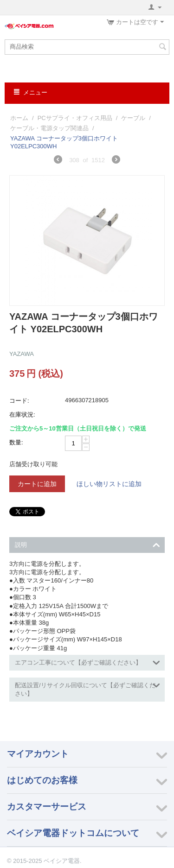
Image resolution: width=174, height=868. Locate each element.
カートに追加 (37, 484)
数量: (16, 442)
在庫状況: (22, 415)
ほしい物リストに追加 (109, 484)
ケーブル (133, 118)
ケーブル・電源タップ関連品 (49, 128)
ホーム (19, 118)
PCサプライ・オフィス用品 (75, 118)
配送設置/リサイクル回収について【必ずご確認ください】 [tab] (87, 688)
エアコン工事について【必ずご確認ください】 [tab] (87, 662)
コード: (19, 401)
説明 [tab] (87, 544)
